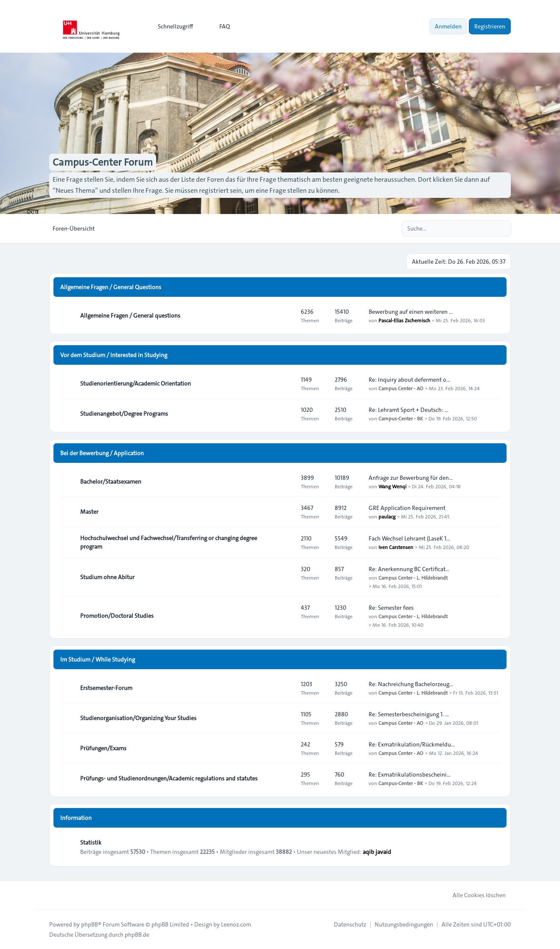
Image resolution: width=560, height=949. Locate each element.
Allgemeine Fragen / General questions (130, 315)
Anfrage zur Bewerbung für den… (411, 478)
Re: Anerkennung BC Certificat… (409, 569)
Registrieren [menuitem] (490, 26)
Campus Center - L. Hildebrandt (413, 577)
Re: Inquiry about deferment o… (409, 380)
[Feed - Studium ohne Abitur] (287, 577)
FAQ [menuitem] (219, 26)
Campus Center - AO (401, 388)
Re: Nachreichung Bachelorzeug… (411, 684)
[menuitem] (172, 26)
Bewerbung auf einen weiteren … (411, 312)
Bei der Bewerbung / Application (102, 453)
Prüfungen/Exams (103, 748)
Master (89, 512)
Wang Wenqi (392, 486)
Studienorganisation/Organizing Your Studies (138, 718)
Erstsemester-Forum (106, 688)
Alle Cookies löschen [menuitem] (474, 895)
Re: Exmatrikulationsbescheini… (410, 774)
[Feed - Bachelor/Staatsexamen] (287, 482)
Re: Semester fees (391, 608)
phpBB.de (137, 935)
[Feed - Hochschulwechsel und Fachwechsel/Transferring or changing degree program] (287, 542)
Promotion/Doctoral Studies (117, 616)
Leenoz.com (236, 924)
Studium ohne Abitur (107, 577)
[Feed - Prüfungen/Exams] (287, 748)
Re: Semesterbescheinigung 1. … (409, 714)
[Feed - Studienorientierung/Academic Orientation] (287, 383)
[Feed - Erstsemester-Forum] (287, 688)
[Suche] (487, 228)
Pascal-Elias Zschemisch (404, 320)
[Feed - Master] (287, 512)
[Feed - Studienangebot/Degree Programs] (287, 414)
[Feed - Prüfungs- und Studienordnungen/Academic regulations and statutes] (287, 778)
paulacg (387, 516)
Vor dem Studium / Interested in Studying (114, 355)
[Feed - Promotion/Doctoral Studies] (287, 616)
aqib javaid (377, 852)
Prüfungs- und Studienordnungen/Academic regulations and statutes (169, 778)
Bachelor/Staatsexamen (111, 482)
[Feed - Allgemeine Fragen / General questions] (287, 315)
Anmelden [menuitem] (448, 26)
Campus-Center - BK (401, 418)
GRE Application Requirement (407, 508)
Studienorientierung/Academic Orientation (136, 383)
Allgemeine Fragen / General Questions (111, 287)
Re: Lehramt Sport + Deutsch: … (409, 410)
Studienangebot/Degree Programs (124, 414)
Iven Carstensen (396, 547)
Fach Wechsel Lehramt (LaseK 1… (409, 538)
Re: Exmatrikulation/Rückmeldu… (412, 744)
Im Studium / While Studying (98, 659)
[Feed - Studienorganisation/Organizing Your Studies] (287, 718)
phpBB (90, 924)
